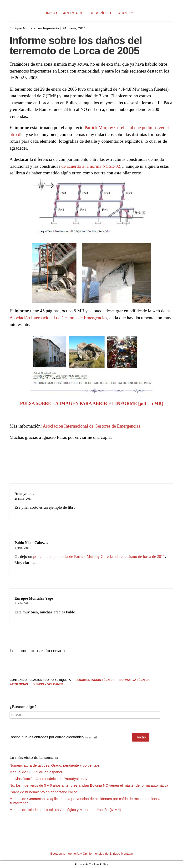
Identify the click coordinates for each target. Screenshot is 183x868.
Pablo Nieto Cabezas (31, 543)
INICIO (52, 13)
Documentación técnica (95, 680)
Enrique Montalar (23, 28)
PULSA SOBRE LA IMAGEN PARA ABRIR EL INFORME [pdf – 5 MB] (91, 403)
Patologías (19, 684)
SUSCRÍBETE (101, 13)
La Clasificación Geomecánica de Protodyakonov (48, 779)
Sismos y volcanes (48, 684)
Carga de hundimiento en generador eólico (43, 792)
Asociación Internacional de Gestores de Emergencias (58, 318)
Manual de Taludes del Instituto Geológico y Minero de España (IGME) (65, 810)
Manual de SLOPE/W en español (36, 772)
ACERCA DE (73, 13)
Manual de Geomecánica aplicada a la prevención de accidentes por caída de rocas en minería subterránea (85, 801)
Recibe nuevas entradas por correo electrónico (47, 737)
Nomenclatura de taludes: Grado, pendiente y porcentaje (54, 765)
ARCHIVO (126, 13)
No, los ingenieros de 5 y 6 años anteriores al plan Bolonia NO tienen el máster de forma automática (89, 785)
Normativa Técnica (135, 680)
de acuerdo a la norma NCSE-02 (91, 166)
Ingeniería (51, 28)
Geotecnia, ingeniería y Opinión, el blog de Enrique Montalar (91, 854)
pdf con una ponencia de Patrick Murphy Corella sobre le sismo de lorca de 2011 (99, 557)
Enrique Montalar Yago (34, 598)
